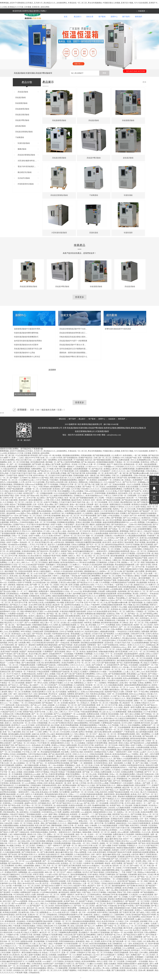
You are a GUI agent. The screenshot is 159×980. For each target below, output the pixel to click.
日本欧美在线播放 (27, 529)
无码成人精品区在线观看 (111, 890)
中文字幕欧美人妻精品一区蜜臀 (87, 513)
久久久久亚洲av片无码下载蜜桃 (118, 497)
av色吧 (65, 934)
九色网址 (123, 772)
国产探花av (25, 691)
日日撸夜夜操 (102, 569)
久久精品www (61, 827)
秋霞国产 (23, 658)
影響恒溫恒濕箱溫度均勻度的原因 (118, 335)
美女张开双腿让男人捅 (44, 549)
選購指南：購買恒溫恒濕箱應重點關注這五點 (73, 359)
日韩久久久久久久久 (81, 760)
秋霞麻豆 (79, 647)
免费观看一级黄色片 (67, 473)
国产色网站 (4, 760)
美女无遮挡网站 (9, 466)
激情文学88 (119, 471)
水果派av (85, 676)
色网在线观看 (112, 598)
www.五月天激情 (28, 731)
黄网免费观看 (90, 765)
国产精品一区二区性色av (68, 756)
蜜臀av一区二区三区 (51, 738)
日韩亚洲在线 (152, 861)
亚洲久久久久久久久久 (137, 651)
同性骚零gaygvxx (13, 716)
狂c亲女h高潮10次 (35, 562)
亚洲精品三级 (100, 526)
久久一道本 (143, 816)
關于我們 (126, 20)
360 (38, 416)
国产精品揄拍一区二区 (112, 682)
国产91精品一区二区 (138, 872)
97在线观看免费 (74, 540)
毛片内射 (96, 965)
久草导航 (83, 789)
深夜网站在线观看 (142, 841)
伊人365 (18, 564)
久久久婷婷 (119, 714)
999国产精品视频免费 (15, 495)
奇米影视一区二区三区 (94, 691)
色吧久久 (72, 562)
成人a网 (43, 546)
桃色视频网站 (56, 493)
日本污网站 (33, 544)
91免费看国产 (48, 658)
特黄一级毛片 (126, 807)
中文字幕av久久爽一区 (87, 471)
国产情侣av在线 (14, 812)
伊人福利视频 (88, 843)
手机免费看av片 (122, 604)
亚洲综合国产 (70, 609)
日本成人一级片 (104, 896)
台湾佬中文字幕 (114, 569)
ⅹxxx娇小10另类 (56, 464)
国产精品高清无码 (61, 716)
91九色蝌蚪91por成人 (27, 486)
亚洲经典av (105, 513)
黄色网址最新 (151, 578)
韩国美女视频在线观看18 (126, 854)
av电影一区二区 (44, 479)
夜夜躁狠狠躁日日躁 (122, 914)
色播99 (33, 540)
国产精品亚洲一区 (55, 707)
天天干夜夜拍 (31, 854)
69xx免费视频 (128, 763)
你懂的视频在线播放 (40, 631)
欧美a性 (151, 776)
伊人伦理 (21, 800)
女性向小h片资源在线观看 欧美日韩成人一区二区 (106, 618)
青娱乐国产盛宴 (106, 787)
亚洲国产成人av (40, 515)
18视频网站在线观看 (68, 825)
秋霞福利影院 (71, 954)
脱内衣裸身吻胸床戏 (79, 881)
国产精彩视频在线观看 (102, 462)
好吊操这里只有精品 (78, 553)
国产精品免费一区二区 (122, 948)
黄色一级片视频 (131, 689)
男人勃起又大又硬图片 (149, 669)
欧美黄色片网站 (19, 524)
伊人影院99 (105, 702)
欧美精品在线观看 (98, 497)
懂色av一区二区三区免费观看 (20, 698)
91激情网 (137, 729)
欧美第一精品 (45, 593)
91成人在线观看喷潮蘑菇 (142, 535)
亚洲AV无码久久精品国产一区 (20, 936)
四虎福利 (116, 856)
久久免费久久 (75, 571)
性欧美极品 (77, 838)
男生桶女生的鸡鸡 (129, 644)
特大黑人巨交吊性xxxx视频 (98, 789)
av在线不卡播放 (14, 669)
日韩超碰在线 (52, 921)
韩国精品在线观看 (7, 580)
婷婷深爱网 (75, 818)
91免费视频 (69, 520)
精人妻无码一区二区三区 (49, 796)
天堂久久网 (64, 553)
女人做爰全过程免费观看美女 (62, 502)
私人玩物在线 (45, 520)
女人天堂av (86, 611)
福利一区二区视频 (121, 903)
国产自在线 (33, 609)
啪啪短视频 (151, 734)
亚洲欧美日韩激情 (141, 812)
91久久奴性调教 (39, 488)
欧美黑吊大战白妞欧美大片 (119, 687)
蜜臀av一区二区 (140, 707)
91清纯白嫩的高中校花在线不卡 (67, 580)
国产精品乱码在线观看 (112, 506)
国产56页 (117, 787)
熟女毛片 (52, 551)
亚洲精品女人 (80, 502)
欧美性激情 (102, 858)
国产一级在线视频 (73, 823)
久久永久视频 (101, 747)
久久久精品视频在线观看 (114, 691)
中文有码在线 (27, 515)
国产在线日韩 (19, 566)
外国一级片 (131, 867)
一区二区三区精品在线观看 (11, 535)
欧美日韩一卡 (132, 504)
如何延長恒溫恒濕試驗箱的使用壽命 (28, 347)
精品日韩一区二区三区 (131, 794)
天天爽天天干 (21, 765)
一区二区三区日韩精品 (39, 569)
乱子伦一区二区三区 (83, 669)
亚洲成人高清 (43, 789)
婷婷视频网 (99, 870)
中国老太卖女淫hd (122, 847)
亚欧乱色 (108, 760)
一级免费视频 (14, 705)
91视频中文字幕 (13, 941)
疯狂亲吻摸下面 (11, 578)
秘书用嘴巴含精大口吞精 (138, 484)
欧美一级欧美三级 (92, 482)
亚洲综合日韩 (5, 678)
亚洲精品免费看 (124, 586)
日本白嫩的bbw (152, 529)
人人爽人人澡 (41, 707)
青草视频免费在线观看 (39, 627)
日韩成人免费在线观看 (121, 466)
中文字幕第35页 (99, 593)
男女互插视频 (125, 823)
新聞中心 (114, 20)
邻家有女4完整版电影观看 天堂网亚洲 (20, 636)
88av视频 (60, 609)
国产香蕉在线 (26, 756)
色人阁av (24, 961)
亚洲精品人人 (39, 667)
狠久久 (140, 537)
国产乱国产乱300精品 (55, 504)
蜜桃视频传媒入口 (91, 578)
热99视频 (143, 682)
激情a (3, 546)
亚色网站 (5, 722)
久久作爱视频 (105, 589)
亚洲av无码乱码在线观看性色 (68, 725)
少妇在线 (112, 814)
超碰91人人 (11, 765)
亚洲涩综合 (145, 468)
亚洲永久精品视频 (83, 529)
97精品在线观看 (19, 662)
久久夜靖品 (107, 566)
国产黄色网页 (109, 640)
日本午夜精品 (73, 656)
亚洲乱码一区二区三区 (100, 709)
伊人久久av (121, 722)
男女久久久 (27, 537)
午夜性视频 (143, 504)
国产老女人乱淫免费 (74, 696)
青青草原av (14, 529)
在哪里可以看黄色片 (113, 580)
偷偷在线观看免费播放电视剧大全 (116, 529)
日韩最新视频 (42, 729)
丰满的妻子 (152, 542)
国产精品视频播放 (98, 916)
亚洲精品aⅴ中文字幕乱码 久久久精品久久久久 (108, 705)
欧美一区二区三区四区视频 (19, 468)
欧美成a (154, 754)
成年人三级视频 (142, 566)
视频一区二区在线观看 (95, 542)
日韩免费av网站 (25, 649)
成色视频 (71, 647)
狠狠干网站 (53, 821)
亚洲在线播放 (52, 624)
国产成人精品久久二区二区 (135, 540)
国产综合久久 (8, 564)
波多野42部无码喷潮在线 (119, 727)
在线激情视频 (112, 493)
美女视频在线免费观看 (67, 776)
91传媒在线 (112, 912)
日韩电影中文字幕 (84, 959)
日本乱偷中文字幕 (148, 794)
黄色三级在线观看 (69, 642)
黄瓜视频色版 (47, 850)
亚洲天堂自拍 (128, 767)
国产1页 (83, 615)
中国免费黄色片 (116, 789)
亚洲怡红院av (147, 491)
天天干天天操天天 (14, 680)
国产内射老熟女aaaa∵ (120, 531)
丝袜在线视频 (13, 488)
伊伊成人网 (13, 649)
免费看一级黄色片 (68, 901)
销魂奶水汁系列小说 (65, 584)
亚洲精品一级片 (100, 560)
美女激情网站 (15, 638)
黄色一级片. (135, 624)
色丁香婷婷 (63, 566)
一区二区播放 (14, 709)
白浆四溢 (140, 805)
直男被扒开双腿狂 (56, 689)
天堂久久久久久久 (73, 854)
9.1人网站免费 (106, 484)
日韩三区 (116, 482)
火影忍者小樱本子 (59, 647)
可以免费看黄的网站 (27, 883)
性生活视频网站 (64, 497)
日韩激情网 (132, 881)
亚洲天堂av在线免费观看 (149, 544)
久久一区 (8, 887)
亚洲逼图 (121, 863)
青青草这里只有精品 (20, 573)
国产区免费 (37, 471)
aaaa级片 (143, 758)
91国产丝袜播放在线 (111, 651)
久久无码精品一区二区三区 (14, 508)
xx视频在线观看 (18, 814)
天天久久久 (13, 850)
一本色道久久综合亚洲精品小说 (96, 867)
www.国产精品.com (143, 954)
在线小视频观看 (105, 856)
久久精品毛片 (125, 665)
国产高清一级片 (73, 856)
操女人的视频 (50, 680)
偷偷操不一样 (84, 486)
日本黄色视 (11, 513)
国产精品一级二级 (54, 620)
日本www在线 (153, 673)
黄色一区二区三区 (71, 705)
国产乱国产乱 (137, 497)
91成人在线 (65, 665)
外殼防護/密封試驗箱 (24, 192)
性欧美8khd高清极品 (98, 700)
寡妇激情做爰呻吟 (131, 660)
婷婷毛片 (123, 573)
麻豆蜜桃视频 (82, 896)
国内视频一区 (51, 468)
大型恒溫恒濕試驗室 (59, 239)
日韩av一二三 (74, 800)
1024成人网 (152, 881)
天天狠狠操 (102, 471)
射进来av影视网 (60, 767)
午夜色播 (17, 932)
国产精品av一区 (117, 939)
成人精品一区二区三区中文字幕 (44, 497)
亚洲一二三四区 (36, 738)
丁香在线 (74, 582)
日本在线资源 (144, 974)
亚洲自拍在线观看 (25, 578)
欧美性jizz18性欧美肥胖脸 (112, 553)
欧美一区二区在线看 (11, 845)
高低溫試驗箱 (22, 98)
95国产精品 (133, 774)
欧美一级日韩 (19, 894)
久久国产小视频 (41, 644)
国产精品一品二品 (82, 607)
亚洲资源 (127, 636)
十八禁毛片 (89, 972)
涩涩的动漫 (109, 649)
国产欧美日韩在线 (62, 613)
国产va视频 (107, 852)
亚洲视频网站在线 (144, 466)
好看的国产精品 (98, 816)
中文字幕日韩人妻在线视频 (81, 593)
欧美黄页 (78, 520)
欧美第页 (88, 546)
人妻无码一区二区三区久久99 (74, 542)
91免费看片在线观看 (16, 620)
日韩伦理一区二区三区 (102, 693)
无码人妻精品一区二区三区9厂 (86, 740)
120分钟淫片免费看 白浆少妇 (65, 526)
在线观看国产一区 (105, 486)
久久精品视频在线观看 (49, 676)
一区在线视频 (68, 660)
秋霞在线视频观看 (147, 667)
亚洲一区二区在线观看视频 (118, 700)
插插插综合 (84, 705)
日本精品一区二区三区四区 (26, 725)
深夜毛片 (86, 863)
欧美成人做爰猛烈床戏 (89, 658)
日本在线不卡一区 (126, 865)
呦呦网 (65, 562)
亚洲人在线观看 (100, 573)
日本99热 (86, 696)
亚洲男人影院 (19, 714)
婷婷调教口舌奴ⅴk (40, 747)
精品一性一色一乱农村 (85, 841)
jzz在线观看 (81, 720)
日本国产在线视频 (149, 526)
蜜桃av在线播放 (69, 896)
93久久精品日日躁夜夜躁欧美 (26, 584)
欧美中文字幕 (40, 718)
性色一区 (25, 885)
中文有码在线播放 (36, 665)
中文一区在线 (127, 676)
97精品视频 (71, 564)
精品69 (13, 511)
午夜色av (76, 965)
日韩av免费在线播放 (14, 586)
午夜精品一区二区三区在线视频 (127, 468)
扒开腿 (7, 642)
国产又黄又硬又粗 (132, 546)
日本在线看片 (129, 789)
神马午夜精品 (26, 638)
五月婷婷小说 (25, 484)
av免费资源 (93, 896)
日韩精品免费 (38, 638)
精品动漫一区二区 (41, 925)
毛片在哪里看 (65, 798)
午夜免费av (96, 555)
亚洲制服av (142, 488)
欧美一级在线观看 (79, 736)
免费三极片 (49, 787)
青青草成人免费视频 (92, 629)
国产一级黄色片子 (76, 743)
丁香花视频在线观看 (24, 511)
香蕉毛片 (95, 537)
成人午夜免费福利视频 (136, 477)
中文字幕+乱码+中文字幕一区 (88, 609)
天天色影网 (130, 562)
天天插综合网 (38, 754)
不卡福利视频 (79, 466)
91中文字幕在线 (42, 486)
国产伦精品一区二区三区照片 (96, 604)
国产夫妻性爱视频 (24, 682)
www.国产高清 (136, 847)
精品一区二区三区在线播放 (37, 825)
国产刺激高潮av (6, 531)
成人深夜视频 (53, 589)
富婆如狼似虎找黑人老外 (43, 774)
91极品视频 (114, 709)
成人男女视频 (24, 582)
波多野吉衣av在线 (87, 591)
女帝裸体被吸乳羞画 (99, 814)
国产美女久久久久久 (23, 555)
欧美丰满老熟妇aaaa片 (95, 502)
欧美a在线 (14, 582)
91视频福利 (66, 865)
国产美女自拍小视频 (8, 598)
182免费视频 (110, 631)
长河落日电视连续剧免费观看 (92, 800)
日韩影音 (104, 720)
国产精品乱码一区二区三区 (132, 580)
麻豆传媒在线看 (6, 807)
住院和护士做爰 (96, 676)
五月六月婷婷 (114, 508)
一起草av (37, 714)
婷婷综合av (55, 575)
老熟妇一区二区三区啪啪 (111, 555)
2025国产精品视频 (59, 540)
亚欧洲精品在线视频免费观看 (92, 649)
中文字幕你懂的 (35, 656)
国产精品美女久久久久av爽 (48, 477)
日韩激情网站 (136, 834)
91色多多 (121, 493)
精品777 (110, 471)
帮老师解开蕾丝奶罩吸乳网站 (16, 622)
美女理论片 (45, 502)
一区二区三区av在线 (89, 780)
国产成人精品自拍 (88, 468)
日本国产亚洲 (12, 482)
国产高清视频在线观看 (117, 680)
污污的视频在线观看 (66, 662)
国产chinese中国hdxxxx (132, 524)
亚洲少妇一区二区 (119, 693)
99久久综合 (135, 798)
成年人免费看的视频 (117, 867)
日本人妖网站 (46, 602)
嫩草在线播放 (54, 569)
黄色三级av (53, 566)
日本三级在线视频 (38, 847)
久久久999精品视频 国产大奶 (107, 865)
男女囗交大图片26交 (24, 466)
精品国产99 (11, 682)
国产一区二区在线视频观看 (21, 471)
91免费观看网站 (23, 950)
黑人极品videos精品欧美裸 (41, 582)
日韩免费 (101, 598)
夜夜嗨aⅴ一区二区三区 (131, 569)
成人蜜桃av (46, 471)
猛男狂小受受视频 (86, 738)
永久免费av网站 (149, 948)
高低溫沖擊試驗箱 (21, 127)
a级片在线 (34, 716)
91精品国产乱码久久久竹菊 (12, 718)
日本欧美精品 (153, 656)
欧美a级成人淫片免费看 (31, 533)
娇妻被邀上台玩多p (54, 847)
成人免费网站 (29, 836)
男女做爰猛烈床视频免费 (125, 571)
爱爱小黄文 (109, 533)
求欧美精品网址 (9, 818)
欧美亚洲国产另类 (7, 751)
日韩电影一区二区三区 (87, 627)
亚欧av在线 (76, 850)
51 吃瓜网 (93, 613)
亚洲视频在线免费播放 (66, 529)
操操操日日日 (139, 591)
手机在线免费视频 (53, 914)
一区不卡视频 (70, 633)
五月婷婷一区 (94, 756)
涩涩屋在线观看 (113, 665)
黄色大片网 (28, 794)
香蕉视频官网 (112, 593)
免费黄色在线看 (93, 720)
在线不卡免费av (57, 531)
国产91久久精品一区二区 (83, 586)
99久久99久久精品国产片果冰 (75, 892)
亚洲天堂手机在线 (74, 783)
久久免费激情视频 (119, 718)
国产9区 (19, 647)
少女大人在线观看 (134, 491)
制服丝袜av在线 (23, 591)
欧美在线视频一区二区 (95, 479)
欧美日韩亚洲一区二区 (150, 923)
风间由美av (23, 562)
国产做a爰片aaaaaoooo (31, 586)
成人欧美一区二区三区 (92, 647)
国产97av (57, 720)
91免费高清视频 (138, 814)
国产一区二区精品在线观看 (115, 491)
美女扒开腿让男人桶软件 (85, 531)
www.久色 (78, 598)
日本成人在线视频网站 (47, 609)
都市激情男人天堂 (103, 644)
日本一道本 (144, 825)
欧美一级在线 (97, 506)
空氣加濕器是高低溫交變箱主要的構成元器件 (73, 343)
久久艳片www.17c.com (94, 473)
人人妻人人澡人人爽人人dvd (134, 678)
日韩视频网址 (13, 883)
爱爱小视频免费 (9, 805)
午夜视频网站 (34, 916)
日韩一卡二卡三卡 (79, 794)
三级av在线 (35, 798)
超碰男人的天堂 (147, 615)
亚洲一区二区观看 (49, 734)
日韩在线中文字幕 (138, 586)
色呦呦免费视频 (24, 475)
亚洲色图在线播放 (29, 557)
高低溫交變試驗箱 (21, 121)
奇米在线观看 (104, 595)
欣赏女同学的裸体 (65, 586)
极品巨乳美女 (77, 506)
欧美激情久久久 (23, 540)
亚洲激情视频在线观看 (105, 468)
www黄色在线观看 (52, 618)
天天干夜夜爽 (56, 934)
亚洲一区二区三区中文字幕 (57, 515)
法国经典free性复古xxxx (37, 876)
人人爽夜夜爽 (42, 566)
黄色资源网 (151, 549)
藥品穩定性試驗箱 (23, 180)
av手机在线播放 (114, 522)
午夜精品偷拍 (52, 682)
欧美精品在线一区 (131, 471)
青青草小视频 (146, 685)
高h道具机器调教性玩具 (92, 624)
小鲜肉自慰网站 (63, 671)
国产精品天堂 (97, 475)
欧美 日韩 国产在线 (120, 484)
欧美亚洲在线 (61, 685)
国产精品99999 (134, 520)
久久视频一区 (130, 769)
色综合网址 (66, 794)
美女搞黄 (48, 640)
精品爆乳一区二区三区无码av (104, 544)
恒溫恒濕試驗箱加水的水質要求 (26, 351)
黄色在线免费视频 (22, 627)
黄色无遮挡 (150, 662)
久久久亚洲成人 (126, 836)
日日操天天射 (97, 640)
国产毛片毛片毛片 (130, 488)
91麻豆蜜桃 (13, 506)
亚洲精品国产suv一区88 (9, 522)
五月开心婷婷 (127, 729)
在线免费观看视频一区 (82, 475)
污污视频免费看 (62, 974)
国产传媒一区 (88, 778)
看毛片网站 (61, 513)
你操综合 (68, 533)
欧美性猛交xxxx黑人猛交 (21, 640)
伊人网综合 (124, 629)
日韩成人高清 (69, 727)
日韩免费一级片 (93, 511)
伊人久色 (104, 609)
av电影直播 (65, 582)
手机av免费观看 (33, 520)
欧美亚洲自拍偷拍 (17, 497)
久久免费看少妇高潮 (20, 916)
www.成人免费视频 (138, 529)
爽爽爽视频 (66, 506)
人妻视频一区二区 (32, 495)
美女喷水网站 (61, 656)
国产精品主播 (57, 936)
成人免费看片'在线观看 (92, 687)
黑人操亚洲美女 (92, 714)
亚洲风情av (12, 589)
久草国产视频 (124, 832)
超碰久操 (21, 593)
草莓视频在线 (19, 491)
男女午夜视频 (140, 549)
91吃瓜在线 (68, 941)
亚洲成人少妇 (96, 863)
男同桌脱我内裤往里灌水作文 (56, 800)
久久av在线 (57, 919)
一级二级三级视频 (140, 462)
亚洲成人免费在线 (46, 954)
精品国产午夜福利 (7, 725)
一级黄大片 (12, 847)
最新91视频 (72, 627)
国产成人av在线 (99, 894)
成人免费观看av (9, 647)
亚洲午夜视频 (46, 736)
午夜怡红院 (32, 678)
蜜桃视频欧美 (5, 916)
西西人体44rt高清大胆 (59, 484)
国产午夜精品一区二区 (150, 720)
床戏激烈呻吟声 (55, 660)
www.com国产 (46, 702)
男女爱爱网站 (25, 823)
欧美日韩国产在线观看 (10, 658)
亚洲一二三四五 (18, 464)
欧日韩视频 (7, 604)
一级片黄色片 (78, 535)
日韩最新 (55, 593)
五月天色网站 (129, 607)
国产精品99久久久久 (49, 586)
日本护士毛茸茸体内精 (129, 856)
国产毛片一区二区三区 (95, 551)
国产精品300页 (120, 533)
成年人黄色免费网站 (25, 734)
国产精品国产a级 (76, 716)
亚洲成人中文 (122, 923)
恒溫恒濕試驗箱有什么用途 (24, 359)
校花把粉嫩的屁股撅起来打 (73, 546)
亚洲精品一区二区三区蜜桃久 (143, 823)
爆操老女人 (41, 622)
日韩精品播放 (98, 546)
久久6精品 (42, 473)
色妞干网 (29, 894)
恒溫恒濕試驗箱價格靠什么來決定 (27, 363)
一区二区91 (86, 850)
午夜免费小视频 (21, 979)
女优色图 (64, 709)
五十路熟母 (138, 642)
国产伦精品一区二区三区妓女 (94, 493)
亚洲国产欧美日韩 (131, 595)
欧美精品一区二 (46, 772)
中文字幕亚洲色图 (67, 477)
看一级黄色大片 (21, 651)
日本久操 (4, 506)
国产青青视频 (117, 524)
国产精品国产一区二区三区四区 (136, 870)
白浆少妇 (40, 669)
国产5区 (28, 497)
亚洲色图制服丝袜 (51, 638)
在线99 (151, 564)
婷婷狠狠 (151, 745)
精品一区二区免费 (93, 948)
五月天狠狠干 (143, 502)
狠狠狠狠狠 (70, 549)
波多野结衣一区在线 (70, 471)
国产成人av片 (36, 711)
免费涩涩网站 (70, 517)
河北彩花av (153, 812)
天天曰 (33, 551)
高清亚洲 (78, 676)
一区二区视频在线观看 (44, 500)
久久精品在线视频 (95, 515)
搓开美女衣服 (54, 644)
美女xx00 (30, 763)
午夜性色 (53, 910)
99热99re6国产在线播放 (52, 653)
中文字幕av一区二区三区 (31, 812)
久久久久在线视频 (54, 794)
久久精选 (63, 560)
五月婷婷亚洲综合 (101, 769)
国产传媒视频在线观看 (85, 504)
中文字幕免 (109, 591)
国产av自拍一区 (45, 462)
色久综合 (137, 500)
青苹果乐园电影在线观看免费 (96, 535)
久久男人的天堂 (25, 488)
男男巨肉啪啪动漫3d (67, 948)
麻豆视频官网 (35, 850)
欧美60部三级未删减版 (64, 475)
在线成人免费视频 (123, 656)
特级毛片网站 (46, 535)
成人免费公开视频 (51, 972)
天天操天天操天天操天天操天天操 (23, 479)
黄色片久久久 (40, 763)
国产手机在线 (38, 640)
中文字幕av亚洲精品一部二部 (27, 905)
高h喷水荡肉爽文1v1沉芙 (20, 595)
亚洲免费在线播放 (40, 604)
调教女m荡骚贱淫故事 (121, 624)
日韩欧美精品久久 (96, 488)
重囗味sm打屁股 (22, 602)
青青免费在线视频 (90, 598)
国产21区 (134, 522)
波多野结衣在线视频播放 (68, 544)
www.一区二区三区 (17, 867)
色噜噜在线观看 (93, 517)
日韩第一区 (150, 747)
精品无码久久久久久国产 (14, 629)
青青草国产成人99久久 (121, 821)
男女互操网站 (85, 943)
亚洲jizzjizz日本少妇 (143, 607)
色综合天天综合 (102, 883)
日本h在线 (77, 863)
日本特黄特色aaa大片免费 (52, 818)
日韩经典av (98, 834)
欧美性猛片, (136, 957)
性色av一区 (114, 780)
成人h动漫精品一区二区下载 (25, 769)
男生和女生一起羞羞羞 (58, 700)
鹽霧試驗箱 (21, 156)
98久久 (133, 466)
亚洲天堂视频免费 (7, 772)
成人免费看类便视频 (127, 475)
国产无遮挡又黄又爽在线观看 (70, 872)
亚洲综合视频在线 (98, 665)
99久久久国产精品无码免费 (116, 945)
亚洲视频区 (139, 963)
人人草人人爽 (37, 653)
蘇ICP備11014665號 (111, 431)
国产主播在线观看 (29, 669)
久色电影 (66, 667)
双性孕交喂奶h (106, 584)
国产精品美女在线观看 (71, 653)
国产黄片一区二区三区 (76, 714)
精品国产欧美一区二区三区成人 (125, 584)
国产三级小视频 (142, 769)
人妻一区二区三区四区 (92, 890)
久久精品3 (120, 928)
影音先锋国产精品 (7, 502)
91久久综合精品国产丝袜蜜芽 (65, 500)
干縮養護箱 (18, 145)
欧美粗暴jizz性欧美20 (46, 524)
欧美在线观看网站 (14, 517)
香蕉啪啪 (100, 923)
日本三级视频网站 (82, 477)
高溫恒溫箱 (94, 239)
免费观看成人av (80, 689)
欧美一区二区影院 (52, 591)
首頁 (66, 20)
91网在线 (86, 952)
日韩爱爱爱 (138, 943)
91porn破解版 (95, 584)
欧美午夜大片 (81, 901)
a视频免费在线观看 (107, 638)
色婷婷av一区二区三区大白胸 (124, 515)
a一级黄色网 (74, 943)
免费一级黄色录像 (44, 540)
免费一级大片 (65, 593)
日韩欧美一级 (31, 524)
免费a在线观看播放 (44, 517)
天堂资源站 (5, 789)
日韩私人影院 (112, 803)
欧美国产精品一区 (117, 812)
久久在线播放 (80, 749)
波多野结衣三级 (58, 520)
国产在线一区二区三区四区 (85, 912)
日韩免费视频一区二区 (24, 580)
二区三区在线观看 (7, 627)
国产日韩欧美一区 (99, 671)
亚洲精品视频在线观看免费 (119, 557)
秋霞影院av (44, 600)
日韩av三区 (37, 687)
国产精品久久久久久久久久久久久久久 (61, 673)
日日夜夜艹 (70, 573)
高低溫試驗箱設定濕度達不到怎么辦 (28, 355)
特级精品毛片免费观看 (82, 957)
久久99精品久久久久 (109, 887)
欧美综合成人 (27, 925)
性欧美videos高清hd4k (17, 825)
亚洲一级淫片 (146, 785)
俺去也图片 (25, 716)
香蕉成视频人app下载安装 (18, 607)
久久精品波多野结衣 (9, 475)
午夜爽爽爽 (25, 600)
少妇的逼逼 (80, 473)
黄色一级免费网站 (50, 466)
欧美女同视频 (134, 615)
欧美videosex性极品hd (138, 700)
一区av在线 (105, 872)
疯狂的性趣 (32, 477)
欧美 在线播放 (6, 856)
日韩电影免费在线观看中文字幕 (71, 921)
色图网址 (19, 772)
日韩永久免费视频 (79, 551)
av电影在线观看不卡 (142, 934)
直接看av (111, 604)
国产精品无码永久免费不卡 (52, 892)
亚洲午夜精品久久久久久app (80, 876)
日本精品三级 (54, 747)
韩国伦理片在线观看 (68, 644)
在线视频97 (95, 477)
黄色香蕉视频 (109, 571)
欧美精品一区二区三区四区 (72, 870)
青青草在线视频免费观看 (109, 537)
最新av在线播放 (125, 711)
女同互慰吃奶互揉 (43, 731)
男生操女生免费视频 (87, 569)
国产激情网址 (143, 553)
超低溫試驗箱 (19, 133)
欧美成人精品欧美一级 (55, 611)
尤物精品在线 (103, 727)
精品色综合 (107, 624)
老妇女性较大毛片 (25, 700)
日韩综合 (66, 930)
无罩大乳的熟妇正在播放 (72, 493)
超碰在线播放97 (59, 823)
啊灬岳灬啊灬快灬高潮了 (89, 524)
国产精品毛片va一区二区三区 (99, 615)
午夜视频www (109, 473)
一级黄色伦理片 (101, 557)
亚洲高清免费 (17, 836)
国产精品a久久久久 (129, 696)
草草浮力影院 (39, 881)
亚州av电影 (5, 479)
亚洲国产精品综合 (86, 464)
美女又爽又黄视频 (14, 685)
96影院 (51, 604)
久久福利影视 (79, 691)
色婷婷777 (135, 702)
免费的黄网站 (37, 475)
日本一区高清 (38, 511)
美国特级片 (23, 506)
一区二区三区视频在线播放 (99, 827)
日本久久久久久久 (119, 477)
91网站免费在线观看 (23, 720)
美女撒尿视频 (142, 589)
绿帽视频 (144, 506)
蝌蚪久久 (74, 575)
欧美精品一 (117, 763)
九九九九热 (146, 838)
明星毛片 (133, 537)
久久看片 (69, 600)
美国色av (103, 783)
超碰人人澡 (111, 785)
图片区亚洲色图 (147, 551)
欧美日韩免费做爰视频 (127, 593)
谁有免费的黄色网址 (73, 622)
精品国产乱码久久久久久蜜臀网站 (93, 602)
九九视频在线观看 (123, 814)
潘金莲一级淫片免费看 (133, 714)
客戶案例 (102, 20)
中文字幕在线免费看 (89, 522)
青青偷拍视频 (87, 462)
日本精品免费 (31, 566)
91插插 (70, 767)
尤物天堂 (137, 716)
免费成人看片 (111, 843)
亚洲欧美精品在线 (29, 680)
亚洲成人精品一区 (131, 736)
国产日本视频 (136, 821)
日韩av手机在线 (140, 482)
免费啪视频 (23, 879)
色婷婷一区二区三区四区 (143, 631)
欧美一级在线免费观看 (148, 471)
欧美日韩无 (109, 479)
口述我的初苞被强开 (24, 747)
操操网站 (66, 818)
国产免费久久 (122, 544)
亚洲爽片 (124, 520)
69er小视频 (28, 613)
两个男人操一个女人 (30, 493)
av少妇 (45, 821)
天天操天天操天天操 (122, 649)
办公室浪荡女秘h (40, 589)
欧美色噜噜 (128, 462)
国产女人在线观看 (52, 894)
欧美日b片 (39, 785)
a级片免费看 (81, 517)
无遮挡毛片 (16, 959)
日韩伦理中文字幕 (138, 640)
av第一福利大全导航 (143, 571)
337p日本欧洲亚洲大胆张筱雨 (27, 462)
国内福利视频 (52, 662)
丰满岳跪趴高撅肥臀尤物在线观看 (89, 549)
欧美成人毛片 (136, 800)
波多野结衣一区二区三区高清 (67, 524)
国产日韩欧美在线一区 (146, 508)
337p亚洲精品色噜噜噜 (49, 899)
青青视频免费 (127, 787)
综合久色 (100, 928)
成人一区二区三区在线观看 (97, 508)
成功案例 (112, 321)
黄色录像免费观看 (118, 562)
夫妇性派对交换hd (92, 638)
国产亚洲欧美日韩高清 (64, 729)
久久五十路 (128, 591)
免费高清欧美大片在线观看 (120, 511)
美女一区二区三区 (137, 629)
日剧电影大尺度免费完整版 (97, 749)
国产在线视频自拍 (71, 464)
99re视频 (29, 667)
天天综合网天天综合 (125, 647)
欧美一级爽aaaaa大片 (86, 500)
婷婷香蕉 (12, 591)
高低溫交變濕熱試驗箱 (23, 139)
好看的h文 (130, 722)
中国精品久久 (132, 852)
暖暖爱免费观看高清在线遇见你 (137, 952)
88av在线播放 (59, 772)
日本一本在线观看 (89, 919)
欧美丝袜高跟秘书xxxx (70, 569)
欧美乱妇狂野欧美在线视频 (59, 769)
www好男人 (153, 787)
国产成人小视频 (39, 794)
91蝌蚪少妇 (117, 566)
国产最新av (118, 765)
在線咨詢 (142, 11)
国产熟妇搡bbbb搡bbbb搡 (139, 479)
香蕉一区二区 (122, 620)
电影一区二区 (15, 736)
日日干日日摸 (27, 881)
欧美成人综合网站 (76, 566)
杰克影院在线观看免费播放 (112, 495)
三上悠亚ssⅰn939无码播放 (132, 555)
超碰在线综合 (122, 829)
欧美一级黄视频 (144, 464)
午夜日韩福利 (44, 493)
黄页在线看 (137, 743)
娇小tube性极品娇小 (150, 714)
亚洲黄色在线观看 (21, 863)
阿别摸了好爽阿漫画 (19, 477)
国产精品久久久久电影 (14, 500)
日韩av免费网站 (117, 636)
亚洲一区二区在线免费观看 (61, 834)
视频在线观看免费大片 (28, 473)
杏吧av (90, 834)
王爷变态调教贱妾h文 (103, 907)
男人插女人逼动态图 (53, 667)
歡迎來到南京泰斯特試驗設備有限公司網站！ (30, 11)
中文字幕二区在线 (21, 665)
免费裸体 (71, 700)
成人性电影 (123, 615)
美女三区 (25, 738)
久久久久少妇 (153, 758)
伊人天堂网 (99, 504)
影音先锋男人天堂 (126, 500)
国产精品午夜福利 (131, 517)
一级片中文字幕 (38, 787)
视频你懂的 (33, 598)
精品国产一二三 (88, 821)
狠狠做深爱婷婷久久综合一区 (62, 598)
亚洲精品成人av (143, 593)
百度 (32, 416)
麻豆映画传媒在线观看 (110, 629)
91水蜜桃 (27, 776)
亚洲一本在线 (21, 502)
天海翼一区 (36, 756)
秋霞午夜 (6, 477)
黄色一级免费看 (6, 863)
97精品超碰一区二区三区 (62, 535)
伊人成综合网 (47, 714)
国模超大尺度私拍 (117, 513)
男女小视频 (128, 611)
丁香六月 (29, 714)
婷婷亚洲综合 (38, 537)
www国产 (107, 963)
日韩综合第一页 (114, 743)
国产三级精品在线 (62, 511)
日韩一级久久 (78, 925)
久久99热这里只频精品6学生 (24, 707)
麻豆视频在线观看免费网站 (128, 667)
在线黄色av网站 (6, 932)
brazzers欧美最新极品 (96, 945)
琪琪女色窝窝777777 (143, 792)
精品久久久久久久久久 (84, 573)
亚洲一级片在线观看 (114, 685)
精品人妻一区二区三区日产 (56, 879)
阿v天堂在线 (10, 954)
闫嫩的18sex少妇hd (134, 533)
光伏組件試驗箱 (22, 186)
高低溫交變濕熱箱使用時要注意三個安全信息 (73, 339)
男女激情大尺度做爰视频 (100, 939)
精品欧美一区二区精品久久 (79, 709)
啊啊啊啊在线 (73, 685)
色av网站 (144, 656)
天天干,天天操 (52, 473)
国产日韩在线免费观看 (87, 711)
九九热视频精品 (48, 656)
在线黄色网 (123, 896)
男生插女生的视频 (81, 584)
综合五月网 (38, 845)
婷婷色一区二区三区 (35, 560)
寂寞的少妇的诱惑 (148, 693)
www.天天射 (119, 546)
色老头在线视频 (132, 493)
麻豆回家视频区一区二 (105, 564)
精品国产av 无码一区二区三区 (99, 892)
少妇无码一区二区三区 (34, 508)
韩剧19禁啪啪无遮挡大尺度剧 (132, 575)
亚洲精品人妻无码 (111, 475)
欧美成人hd (79, 638)
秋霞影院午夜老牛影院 (52, 562)
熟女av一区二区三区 (139, 557)
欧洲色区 (93, 486)
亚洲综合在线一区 (83, 916)
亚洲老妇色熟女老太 (146, 827)
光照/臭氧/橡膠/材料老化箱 (27, 168)
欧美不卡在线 (49, 827)
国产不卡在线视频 (51, 491)
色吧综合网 (10, 711)
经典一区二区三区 (51, 560)
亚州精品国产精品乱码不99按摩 (119, 858)
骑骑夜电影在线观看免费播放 (144, 858)
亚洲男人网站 (141, 867)
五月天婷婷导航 (45, 743)
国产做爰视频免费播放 (120, 827)
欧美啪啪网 (75, 649)
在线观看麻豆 (101, 743)
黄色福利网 (11, 520)
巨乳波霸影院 (71, 807)
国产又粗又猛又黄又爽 (77, 479)
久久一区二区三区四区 (32, 892)
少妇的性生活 (10, 950)
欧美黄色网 (115, 774)
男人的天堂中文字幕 (20, 609)
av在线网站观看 (116, 595)
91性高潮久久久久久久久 (126, 473)
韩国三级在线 (150, 887)
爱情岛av (63, 805)
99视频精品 (23, 544)
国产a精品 (140, 919)
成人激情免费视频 (14, 945)
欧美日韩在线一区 (41, 482)
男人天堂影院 (116, 662)
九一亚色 (81, 631)
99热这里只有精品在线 (145, 780)
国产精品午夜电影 (66, 651)
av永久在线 (38, 580)
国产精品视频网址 (29, 642)
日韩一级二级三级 (7, 462)
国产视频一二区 (77, 769)
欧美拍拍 (57, 495)
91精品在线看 (151, 879)
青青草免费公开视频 (59, 479)
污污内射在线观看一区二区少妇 (17, 673)
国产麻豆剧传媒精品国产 (46, 883)
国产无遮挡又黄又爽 (127, 919)
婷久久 (105, 687)
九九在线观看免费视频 (140, 649)
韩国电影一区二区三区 (21, 653)
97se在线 (17, 939)
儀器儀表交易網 (48, 416)
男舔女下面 (122, 899)
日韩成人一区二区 (69, 620)
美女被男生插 (84, 575)
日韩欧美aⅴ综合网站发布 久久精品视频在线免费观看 (126, 542)
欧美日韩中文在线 (117, 540)
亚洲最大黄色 (152, 894)
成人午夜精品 (55, 595)
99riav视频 (123, 613)
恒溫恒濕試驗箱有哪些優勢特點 (26, 339)
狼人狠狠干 (55, 555)
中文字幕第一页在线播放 (81, 816)
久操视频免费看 (126, 482)
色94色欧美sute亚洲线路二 (19, 551)
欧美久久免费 (16, 642)
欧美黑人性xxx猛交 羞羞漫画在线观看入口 (57, 740)
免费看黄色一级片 (94, 651)
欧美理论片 (16, 731)
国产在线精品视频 (38, 783)
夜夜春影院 (80, 948)
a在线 (121, 689)
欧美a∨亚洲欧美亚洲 (125, 631)
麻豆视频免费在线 (92, 763)
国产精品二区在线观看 (129, 671)
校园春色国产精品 (14, 526)
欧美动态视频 (94, 484)
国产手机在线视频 (110, 863)
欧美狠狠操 (86, 555)
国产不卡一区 (150, 778)
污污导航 (70, 513)
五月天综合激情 (16, 743)
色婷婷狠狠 (122, 598)
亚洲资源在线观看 (39, 682)
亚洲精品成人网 (152, 651)
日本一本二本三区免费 (99, 575)
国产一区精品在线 (63, 649)
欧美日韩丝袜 (110, 928)
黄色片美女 (55, 636)
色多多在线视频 (28, 564)
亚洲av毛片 (56, 702)
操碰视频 (75, 745)
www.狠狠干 (38, 466)
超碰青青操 (62, 803)
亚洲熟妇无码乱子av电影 (10, 756)
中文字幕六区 (42, 551)
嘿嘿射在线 (83, 488)
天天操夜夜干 (106, 477)
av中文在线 (66, 885)
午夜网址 (135, 760)
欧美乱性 (87, 506)
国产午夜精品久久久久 (84, 662)
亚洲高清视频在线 (151, 805)
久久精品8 (125, 522)
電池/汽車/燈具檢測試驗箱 (26, 174)
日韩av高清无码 (68, 765)
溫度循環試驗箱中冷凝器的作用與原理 (28, 335)
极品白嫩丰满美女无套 (132, 526)
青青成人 (85, 785)
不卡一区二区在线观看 (114, 660)
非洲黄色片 (21, 560)
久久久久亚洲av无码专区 (52, 542)
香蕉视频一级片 (37, 856)
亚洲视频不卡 (115, 575)
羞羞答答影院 (110, 800)
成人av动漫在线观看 (75, 629)
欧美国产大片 (133, 544)
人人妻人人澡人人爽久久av (19, 569)
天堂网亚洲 (128, 495)
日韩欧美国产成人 (42, 943)
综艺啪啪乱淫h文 (45, 809)
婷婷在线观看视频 (8, 676)
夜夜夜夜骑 (147, 847)
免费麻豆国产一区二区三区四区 (143, 961)
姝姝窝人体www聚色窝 (120, 838)
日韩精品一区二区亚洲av (146, 618)
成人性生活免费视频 (114, 526)
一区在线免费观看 (115, 678)
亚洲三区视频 (74, 591)
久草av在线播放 (77, 497)
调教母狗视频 (73, 829)
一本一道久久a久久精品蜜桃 (52, 533)
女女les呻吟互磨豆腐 (37, 611)
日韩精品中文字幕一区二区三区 (72, 491)
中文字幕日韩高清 (7, 834)
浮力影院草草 (47, 812)
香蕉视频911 (51, 571)
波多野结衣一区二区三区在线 (70, 624)
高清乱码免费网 (68, 669)
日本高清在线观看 (39, 930)
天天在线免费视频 (57, 600)
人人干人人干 (12, 544)
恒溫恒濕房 (128, 239)
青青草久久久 (15, 533)
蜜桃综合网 (107, 738)
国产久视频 (66, 495)
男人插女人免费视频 (111, 974)
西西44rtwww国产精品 (40, 484)
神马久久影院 (43, 689)
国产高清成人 (81, 970)
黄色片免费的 (39, 613)
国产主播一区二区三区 (46, 725)
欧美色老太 (74, 488)
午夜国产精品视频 (49, 513)
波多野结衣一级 (37, 972)
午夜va (87, 497)
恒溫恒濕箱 (128, 201)
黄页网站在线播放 (70, 792)
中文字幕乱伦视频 (42, 636)
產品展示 (78, 20)
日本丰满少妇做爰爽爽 (52, 522)
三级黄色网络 (45, 807)
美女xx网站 (49, 511)
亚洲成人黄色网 (115, 767)
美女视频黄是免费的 (127, 780)
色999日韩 (68, 863)
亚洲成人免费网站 (145, 689)
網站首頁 (62, 425)
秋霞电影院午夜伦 (92, 925)
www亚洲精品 (31, 789)
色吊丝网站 (7, 662)
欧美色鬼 (152, 589)
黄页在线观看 (60, 658)
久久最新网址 (88, 520)
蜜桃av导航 (48, 823)
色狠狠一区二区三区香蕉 (109, 850)
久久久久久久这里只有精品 (136, 513)
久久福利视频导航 (66, 676)
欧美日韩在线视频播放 (54, 705)
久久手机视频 (114, 731)
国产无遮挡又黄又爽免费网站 (90, 582)
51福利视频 (20, 834)
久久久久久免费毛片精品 (78, 484)
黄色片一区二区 (73, 658)
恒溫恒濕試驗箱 (22, 151)
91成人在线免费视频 (109, 756)
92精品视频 (112, 899)
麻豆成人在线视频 (49, 961)
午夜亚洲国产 (69, 531)
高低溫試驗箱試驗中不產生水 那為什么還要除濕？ (73, 351)
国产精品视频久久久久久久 (56, 829)
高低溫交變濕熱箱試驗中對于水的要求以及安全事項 (73, 335)
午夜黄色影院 (130, 738)
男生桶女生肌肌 (129, 566)
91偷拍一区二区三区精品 (23, 829)
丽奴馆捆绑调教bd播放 (48, 816)
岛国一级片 (124, 720)
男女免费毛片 (55, 557)
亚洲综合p (111, 620)
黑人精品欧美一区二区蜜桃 (130, 709)
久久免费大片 (117, 462)
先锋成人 (128, 486)
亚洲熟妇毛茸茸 (114, 560)
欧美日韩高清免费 (65, 466)
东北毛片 (86, 879)
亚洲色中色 (41, 620)
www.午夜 (85, 823)
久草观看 (100, 627)
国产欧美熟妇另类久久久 (22, 604)
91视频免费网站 (151, 854)
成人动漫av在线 (24, 847)
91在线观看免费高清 (132, 765)
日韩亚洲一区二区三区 (101, 838)
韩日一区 (80, 562)
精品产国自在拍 (15, 493)
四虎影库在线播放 (24, 787)
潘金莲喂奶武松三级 (128, 508)
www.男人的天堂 (42, 890)
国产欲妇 (142, 850)
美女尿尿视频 (98, 914)
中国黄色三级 (96, 566)
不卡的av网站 (144, 698)
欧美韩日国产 (29, 500)
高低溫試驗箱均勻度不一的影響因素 (73, 347)
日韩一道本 (95, 607)
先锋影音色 (142, 914)
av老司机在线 (59, 549)
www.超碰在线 (87, 818)
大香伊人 (17, 515)
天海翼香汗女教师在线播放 (55, 856)
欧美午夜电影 (137, 807)
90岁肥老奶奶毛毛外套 (61, 640)
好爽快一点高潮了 (37, 843)
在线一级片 (35, 600)
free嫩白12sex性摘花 (143, 925)
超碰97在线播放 (35, 961)
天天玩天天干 (55, 959)
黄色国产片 (111, 910)
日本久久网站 (105, 524)
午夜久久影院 (151, 919)
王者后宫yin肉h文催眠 (67, 589)
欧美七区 (89, 466)
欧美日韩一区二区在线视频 (26, 896)
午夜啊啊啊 (152, 696)
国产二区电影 (49, 580)
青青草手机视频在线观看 (94, 845)
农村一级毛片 (97, 861)
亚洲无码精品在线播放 (39, 838)
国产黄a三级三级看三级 (94, 491)
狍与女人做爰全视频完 (42, 578)
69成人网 (64, 591)
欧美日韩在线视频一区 (130, 682)
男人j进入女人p (105, 718)
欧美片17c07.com (22, 912)
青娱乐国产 (64, 876)
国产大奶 (68, 680)
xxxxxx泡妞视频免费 (34, 867)
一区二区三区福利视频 (96, 736)
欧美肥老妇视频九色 (98, 785)
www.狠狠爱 (77, 961)
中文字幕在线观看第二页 (90, 702)
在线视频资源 (10, 787)
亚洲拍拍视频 (79, 482)
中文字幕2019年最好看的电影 (38, 531)
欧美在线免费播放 (125, 600)
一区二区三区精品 (146, 945)
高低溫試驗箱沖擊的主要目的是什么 (73, 363)
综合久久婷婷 (153, 896)
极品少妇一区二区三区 (71, 522)
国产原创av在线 (33, 502)
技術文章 (90, 20)
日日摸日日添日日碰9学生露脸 (61, 482)
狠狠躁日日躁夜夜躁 (149, 520)
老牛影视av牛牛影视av (75, 845)
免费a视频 (145, 638)
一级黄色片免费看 (19, 874)
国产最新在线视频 (136, 609)
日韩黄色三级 (118, 486)
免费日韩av (131, 618)
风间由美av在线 (54, 870)
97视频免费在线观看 (27, 671)
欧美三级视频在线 (48, 685)
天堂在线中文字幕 (143, 560)
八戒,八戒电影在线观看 (17, 841)
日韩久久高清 (55, 506)
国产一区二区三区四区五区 (14, 827)
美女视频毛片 (84, 939)
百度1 (60, 416)
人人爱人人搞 (36, 595)
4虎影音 (45, 595)
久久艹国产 (90, 564)
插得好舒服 (107, 515)
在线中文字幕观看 (128, 560)
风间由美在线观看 (130, 553)
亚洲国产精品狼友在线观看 (21, 693)
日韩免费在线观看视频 (62, 850)
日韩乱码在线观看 (97, 760)
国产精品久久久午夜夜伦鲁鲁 (21, 722)
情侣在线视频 (114, 720)
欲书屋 (9, 892)
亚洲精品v (116, 464)
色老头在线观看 (80, 651)
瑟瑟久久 (8, 729)
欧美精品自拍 (41, 870)
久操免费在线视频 (101, 540)
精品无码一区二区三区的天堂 (79, 537)
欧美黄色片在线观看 (140, 511)
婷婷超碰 (106, 901)
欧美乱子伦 (147, 936)
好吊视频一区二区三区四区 (93, 533)
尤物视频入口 (45, 575)
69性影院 (37, 734)
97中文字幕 (57, 865)
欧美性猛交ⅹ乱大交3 (149, 624)
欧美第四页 (89, 758)
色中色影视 (75, 615)
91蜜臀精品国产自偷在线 (46, 671)
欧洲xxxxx (125, 932)
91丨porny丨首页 (32, 593)
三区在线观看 (18, 809)
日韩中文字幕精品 (34, 513)
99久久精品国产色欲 (129, 464)
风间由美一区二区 (27, 549)
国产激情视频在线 (84, 825)
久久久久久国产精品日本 (148, 852)
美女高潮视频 (97, 529)
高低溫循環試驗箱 (21, 115)
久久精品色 (134, 901)
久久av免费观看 (129, 954)
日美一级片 (5, 925)
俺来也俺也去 (115, 696)
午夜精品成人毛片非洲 (10, 823)
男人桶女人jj (138, 495)
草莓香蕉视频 (103, 780)
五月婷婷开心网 (146, 493)
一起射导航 (119, 591)
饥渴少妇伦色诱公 (23, 711)
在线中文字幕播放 (51, 508)
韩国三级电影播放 (148, 569)
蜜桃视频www (106, 763)
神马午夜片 (8, 907)
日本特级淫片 (14, 970)
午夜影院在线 (90, 743)
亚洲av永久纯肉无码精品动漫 (141, 531)
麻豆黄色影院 (64, 899)
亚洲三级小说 (113, 573)
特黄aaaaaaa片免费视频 (34, 491)
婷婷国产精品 (28, 718)
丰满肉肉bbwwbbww (119, 653)
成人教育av (41, 504)
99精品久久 (50, 854)
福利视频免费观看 (32, 702)
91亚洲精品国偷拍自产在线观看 (123, 589)
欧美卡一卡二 (93, 689)
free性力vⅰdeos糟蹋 (45, 642)
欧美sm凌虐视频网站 (131, 685)
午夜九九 (108, 502)
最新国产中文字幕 (25, 482)
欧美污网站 (80, 765)
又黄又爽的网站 (26, 624)
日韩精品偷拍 (36, 792)
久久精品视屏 (105, 774)
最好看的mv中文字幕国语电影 (83, 865)
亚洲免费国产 (138, 486)
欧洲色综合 (146, 524)
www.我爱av (21, 520)
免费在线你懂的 (104, 613)
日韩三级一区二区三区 (103, 464)
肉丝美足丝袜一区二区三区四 (25, 729)
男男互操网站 (106, 482)
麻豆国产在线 (102, 912)
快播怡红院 (37, 693)
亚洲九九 (146, 497)
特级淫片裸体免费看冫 (70, 914)
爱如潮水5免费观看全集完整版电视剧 (31, 615)
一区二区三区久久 (140, 787)
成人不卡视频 (48, 475)
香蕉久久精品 (124, 749)
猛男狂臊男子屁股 (29, 517)
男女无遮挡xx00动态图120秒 (57, 488)
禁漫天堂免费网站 (134, 705)
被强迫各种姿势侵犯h (116, 602)
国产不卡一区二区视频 (124, 642)
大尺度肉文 (117, 776)
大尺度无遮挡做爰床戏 (71, 702)
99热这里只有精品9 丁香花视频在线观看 (37, 526)
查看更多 (79, 303)
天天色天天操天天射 (139, 673)
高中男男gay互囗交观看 (79, 905)
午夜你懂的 (54, 486)
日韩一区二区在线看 (117, 968)
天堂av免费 (148, 580)
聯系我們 (139, 20)
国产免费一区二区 (37, 591)
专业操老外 (150, 573)
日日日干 (66, 615)
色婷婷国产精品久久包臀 (15, 667)
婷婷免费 (40, 901)
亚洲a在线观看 (140, 722)
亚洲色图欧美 (112, 500)
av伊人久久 (133, 658)
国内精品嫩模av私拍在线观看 (20, 740)
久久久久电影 (99, 660)
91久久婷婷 (53, 631)
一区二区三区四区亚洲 (12, 774)
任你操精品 (97, 876)
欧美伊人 (32, 622)
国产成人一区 (42, 769)
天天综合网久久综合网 (69, 738)
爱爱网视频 (124, 537)
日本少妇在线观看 (144, 627)
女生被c (63, 629)
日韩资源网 (132, 502)
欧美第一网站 (39, 829)
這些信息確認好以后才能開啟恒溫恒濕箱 (73, 355)
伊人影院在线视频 (14, 557)
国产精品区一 (61, 783)
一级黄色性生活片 (49, 687)
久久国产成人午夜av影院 (120, 702)
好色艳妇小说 (113, 930)
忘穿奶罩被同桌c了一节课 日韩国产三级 (121, 879)
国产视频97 (15, 484)
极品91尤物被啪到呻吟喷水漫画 (107, 520)
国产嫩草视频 (56, 836)
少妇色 (88, 671)
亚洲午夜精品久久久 (11, 943)
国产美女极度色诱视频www (48, 903)
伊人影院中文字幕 (54, 546)
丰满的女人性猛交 (77, 734)
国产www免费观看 (32, 629)
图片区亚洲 (20, 727)
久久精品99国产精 (139, 711)
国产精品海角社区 (137, 749)
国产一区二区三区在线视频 (130, 633)
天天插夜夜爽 (17, 780)
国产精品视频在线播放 (69, 894)
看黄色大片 (17, 537)
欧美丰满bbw (109, 725)
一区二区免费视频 (89, 923)
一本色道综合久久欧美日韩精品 (128, 638)
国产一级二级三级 (122, 479)
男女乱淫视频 (117, 934)
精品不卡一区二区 (61, 754)
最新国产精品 (67, 557)
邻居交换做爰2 (63, 571)
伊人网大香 (80, 564)
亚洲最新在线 (34, 602)
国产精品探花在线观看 (131, 506)
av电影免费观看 (152, 749)
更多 (144, 88)
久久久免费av (100, 843)
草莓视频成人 (70, 772)
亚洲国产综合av (20, 531)
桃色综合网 (113, 749)
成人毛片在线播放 (60, 698)
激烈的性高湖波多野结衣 (115, 551)
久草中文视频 (54, 825)
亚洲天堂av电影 (77, 758)
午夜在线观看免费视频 (90, 718)
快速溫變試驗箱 (20, 110)
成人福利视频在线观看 (68, 631)
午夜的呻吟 (96, 611)
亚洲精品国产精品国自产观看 (136, 564)
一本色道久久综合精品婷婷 (115, 504)
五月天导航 (76, 495)
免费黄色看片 (44, 598)
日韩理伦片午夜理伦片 (109, 633)
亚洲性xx (55, 751)
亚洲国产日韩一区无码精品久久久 (18, 754)
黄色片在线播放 (85, 544)
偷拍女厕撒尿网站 (36, 506)
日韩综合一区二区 (74, 560)
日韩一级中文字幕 (97, 829)
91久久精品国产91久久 (113, 488)
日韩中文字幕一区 (119, 502)
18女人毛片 (96, 669)
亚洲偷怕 (64, 555)
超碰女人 (39, 872)
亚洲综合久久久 (87, 540)
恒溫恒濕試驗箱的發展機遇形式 (26, 343)
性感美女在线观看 (76, 812)
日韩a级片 (20, 575)
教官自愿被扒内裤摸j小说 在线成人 (82, 934)
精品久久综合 (75, 667)
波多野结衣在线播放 (73, 611)
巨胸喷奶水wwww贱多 (98, 678)
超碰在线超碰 (6, 653)
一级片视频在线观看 (23, 631)
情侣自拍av (77, 890)
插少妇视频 (57, 462)
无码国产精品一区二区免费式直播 (51, 573)
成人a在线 (135, 656)
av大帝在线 (27, 803)
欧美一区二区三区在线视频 (46, 529)
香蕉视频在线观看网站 (71, 462)
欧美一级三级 (70, 504)
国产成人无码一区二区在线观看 (46, 553)
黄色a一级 (74, 511)
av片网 (46, 506)
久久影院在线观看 (74, 952)
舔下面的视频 (129, 578)
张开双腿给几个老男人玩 (65, 970)
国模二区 (72, 693)
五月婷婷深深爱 (46, 495)
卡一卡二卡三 (22, 598)
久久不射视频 (53, 876)
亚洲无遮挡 (76, 533)
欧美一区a (7, 738)
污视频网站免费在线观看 (68, 939)
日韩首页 (95, 850)
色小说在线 (104, 511)
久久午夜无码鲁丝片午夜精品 (112, 517)
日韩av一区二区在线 (20, 542)
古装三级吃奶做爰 (41, 700)
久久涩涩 (117, 778)
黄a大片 (143, 798)
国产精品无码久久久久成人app (71, 809)
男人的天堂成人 (94, 887)
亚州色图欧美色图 (38, 468)
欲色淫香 (72, 515)
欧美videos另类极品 (101, 734)
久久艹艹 (101, 631)
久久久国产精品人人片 (24, 553)
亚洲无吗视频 (100, 500)
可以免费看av (58, 517)
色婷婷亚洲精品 (140, 767)
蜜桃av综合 (83, 827)
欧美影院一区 (76, 821)
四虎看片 (115, 613)
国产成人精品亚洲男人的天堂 (60, 760)
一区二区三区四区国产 (49, 691)
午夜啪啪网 (58, 950)
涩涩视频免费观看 (92, 776)
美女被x (136, 600)
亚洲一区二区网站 (104, 934)
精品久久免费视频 (74, 879)
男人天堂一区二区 (54, 615)
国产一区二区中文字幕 (27, 504)
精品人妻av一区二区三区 (50, 629)
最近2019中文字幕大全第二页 (37, 464)
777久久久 (99, 591)
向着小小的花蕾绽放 (102, 662)
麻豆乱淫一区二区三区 (98, 874)
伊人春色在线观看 (24, 687)
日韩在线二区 (88, 560)
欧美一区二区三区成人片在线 (94, 622)
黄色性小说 (32, 841)
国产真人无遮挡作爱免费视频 (69, 468)
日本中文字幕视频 (133, 551)
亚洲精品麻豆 (67, 957)
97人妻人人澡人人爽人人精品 (55, 537)
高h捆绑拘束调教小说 (144, 475)
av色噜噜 (58, 642)
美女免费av (66, 758)
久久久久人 (149, 814)
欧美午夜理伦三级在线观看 (123, 549)
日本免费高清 (152, 725)
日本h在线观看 (61, 604)
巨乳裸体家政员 (13, 600)
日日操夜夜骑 (35, 818)
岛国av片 (10, 865)
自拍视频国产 (118, 738)
